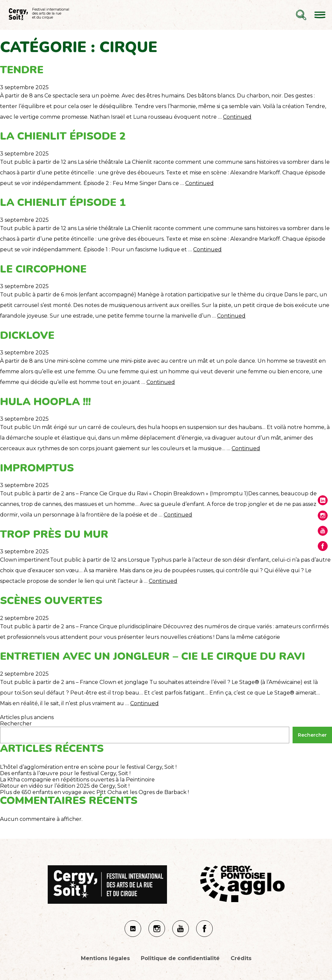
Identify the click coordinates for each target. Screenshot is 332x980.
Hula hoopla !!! (45, 402)
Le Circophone (43, 269)
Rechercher (16, 724)
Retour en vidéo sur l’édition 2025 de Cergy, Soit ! (65, 786)
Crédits (241, 958)
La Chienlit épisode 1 (63, 202)
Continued (237, 117)
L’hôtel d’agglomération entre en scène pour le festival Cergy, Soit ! (88, 767)
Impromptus (37, 468)
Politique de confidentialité (180, 958)
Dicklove (27, 335)
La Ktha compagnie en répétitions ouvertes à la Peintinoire (77, 780)
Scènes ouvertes (51, 601)
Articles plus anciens (27, 717)
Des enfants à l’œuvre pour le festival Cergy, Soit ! (65, 773)
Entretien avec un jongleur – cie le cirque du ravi (153, 656)
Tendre (22, 70)
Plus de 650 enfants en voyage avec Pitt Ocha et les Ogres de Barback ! (94, 792)
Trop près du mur (54, 534)
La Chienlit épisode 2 (63, 136)
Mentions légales (105, 958)
